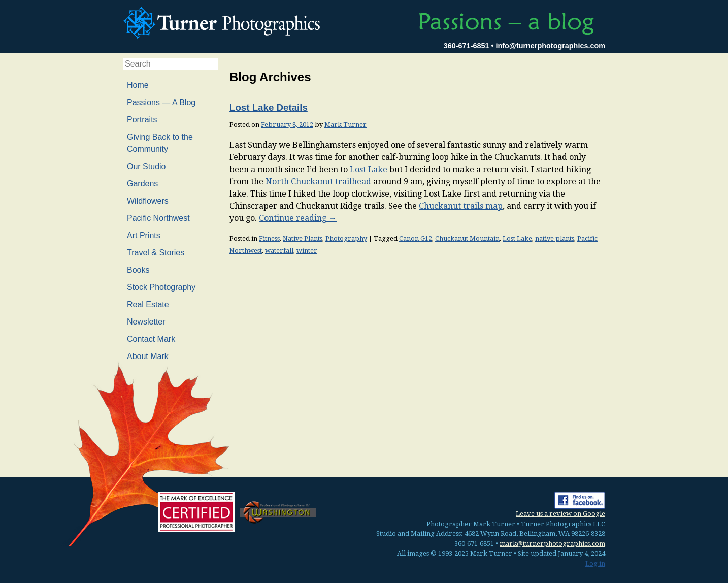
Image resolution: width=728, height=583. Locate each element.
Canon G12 (416, 238)
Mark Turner (345, 125)
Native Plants (303, 238)
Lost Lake (369, 169)
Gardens (142, 184)
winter (307, 251)
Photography (346, 238)
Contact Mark (151, 339)
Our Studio (146, 166)
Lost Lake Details (269, 107)
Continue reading (298, 218)
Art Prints (144, 235)
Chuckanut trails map (461, 206)
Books (138, 270)
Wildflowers (148, 201)
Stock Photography (161, 287)
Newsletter (146, 322)
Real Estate (148, 304)
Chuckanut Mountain (467, 238)
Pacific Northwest (158, 218)
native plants (555, 238)
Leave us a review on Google (560, 514)
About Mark (148, 356)
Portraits (142, 120)
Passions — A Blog (161, 102)
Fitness (269, 238)
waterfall (279, 251)
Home (138, 85)
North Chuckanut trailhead (318, 182)
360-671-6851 (467, 46)
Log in (595, 563)
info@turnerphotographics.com (550, 46)
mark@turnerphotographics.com (552, 544)
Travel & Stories (156, 253)
